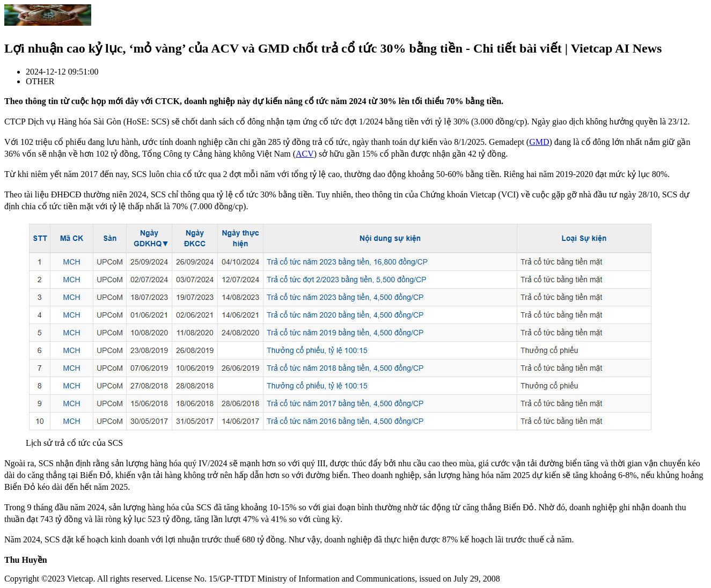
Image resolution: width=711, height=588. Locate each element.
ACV (305, 154)
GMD (539, 142)
